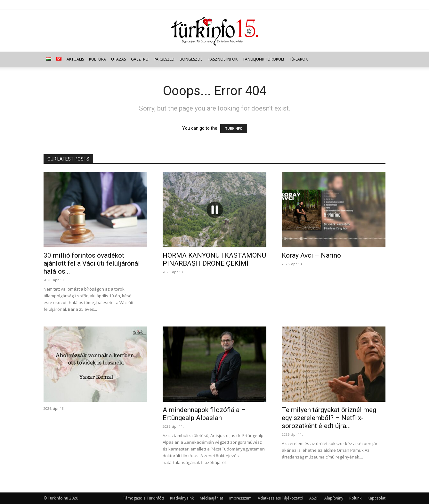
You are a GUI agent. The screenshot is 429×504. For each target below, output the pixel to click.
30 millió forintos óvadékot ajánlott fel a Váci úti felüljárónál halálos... (92, 263)
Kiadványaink (182, 498)
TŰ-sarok (298, 59)
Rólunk (355, 498)
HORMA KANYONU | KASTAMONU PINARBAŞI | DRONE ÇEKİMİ (214, 259)
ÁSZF (314, 498)
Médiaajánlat (211, 498)
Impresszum (240, 498)
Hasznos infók (223, 59)
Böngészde (191, 59)
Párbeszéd (164, 59)
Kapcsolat (376, 498)
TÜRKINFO (234, 129)
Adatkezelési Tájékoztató (280, 498)
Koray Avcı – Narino (311, 255)
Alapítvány (334, 498)
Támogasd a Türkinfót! (143, 498)
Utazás (118, 59)
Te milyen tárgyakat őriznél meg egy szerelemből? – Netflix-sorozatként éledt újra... (329, 418)
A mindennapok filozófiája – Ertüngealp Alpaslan (204, 414)
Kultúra (97, 59)
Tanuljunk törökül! (263, 59)
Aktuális (75, 59)
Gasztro (140, 59)
